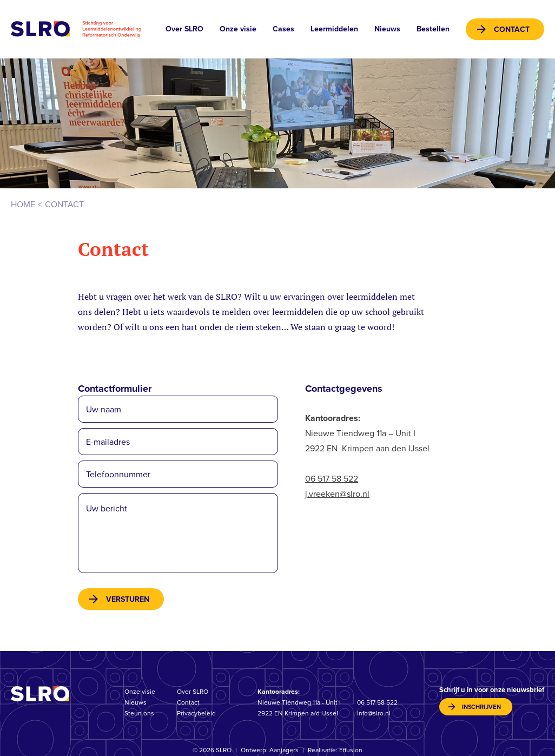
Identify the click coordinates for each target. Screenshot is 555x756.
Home (23, 204)
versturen (128, 599)
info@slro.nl (374, 713)
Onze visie (238, 29)
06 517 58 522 (332, 479)
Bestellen (433, 29)
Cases (283, 29)
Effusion (351, 750)
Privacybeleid (196, 713)
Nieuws (387, 29)
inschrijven (481, 707)
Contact (512, 29)
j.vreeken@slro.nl (337, 494)
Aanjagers (284, 750)
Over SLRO (184, 29)
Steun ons (139, 713)
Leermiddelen (334, 29)
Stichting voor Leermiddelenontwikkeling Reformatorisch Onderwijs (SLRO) (76, 29)
